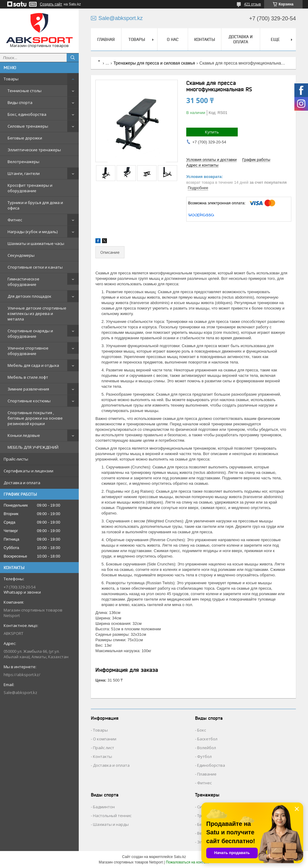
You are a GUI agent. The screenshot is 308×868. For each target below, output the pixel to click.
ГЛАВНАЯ (106, 39)
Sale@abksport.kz (20, 692)
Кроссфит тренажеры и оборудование (30, 188)
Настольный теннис (112, 816)
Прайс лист (104, 748)
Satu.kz (180, 857)
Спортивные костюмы (29, 401)
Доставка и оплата (22, 483)
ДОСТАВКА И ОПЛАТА (241, 39)
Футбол (204, 756)
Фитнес (15, 220)
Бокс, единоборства (27, 114)
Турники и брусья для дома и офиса (35, 205)
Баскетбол (207, 739)
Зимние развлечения (28, 389)
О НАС (173, 39)
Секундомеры (21, 255)
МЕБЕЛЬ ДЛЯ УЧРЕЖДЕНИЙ (33, 447)
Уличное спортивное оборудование (28, 351)
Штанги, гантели (24, 173)
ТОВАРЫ (137, 39)
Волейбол (207, 748)
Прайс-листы (16, 459)
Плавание (207, 774)
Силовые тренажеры (28, 126)
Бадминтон (104, 807)
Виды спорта (20, 102)
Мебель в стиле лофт (28, 377)
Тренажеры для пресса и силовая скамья (154, 63)
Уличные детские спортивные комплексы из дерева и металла (37, 313)
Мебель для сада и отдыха (33, 365)
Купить (212, 132)
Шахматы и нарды (111, 824)
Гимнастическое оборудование (23, 282)
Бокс (202, 730)
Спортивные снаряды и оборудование (30, 333)
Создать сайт (51, 4)
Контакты (103, 756)
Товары (11, 79)
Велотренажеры (23, 162)
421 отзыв (253, 4)
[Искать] (73, 58)
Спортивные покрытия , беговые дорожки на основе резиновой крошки (35, 418)
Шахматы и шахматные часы (36, 243)
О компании (105, 739)
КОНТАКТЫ (205, 39)
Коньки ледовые (24, 435)
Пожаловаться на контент (188, 862)
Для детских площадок (30, 296)
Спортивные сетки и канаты (35, 267)
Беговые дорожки (25, 138)
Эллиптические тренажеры (34, 150)
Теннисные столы (25, 91)
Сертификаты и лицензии (28, 471)
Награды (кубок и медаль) (33, 232)
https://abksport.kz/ (22, 675)
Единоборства (211, 765)
